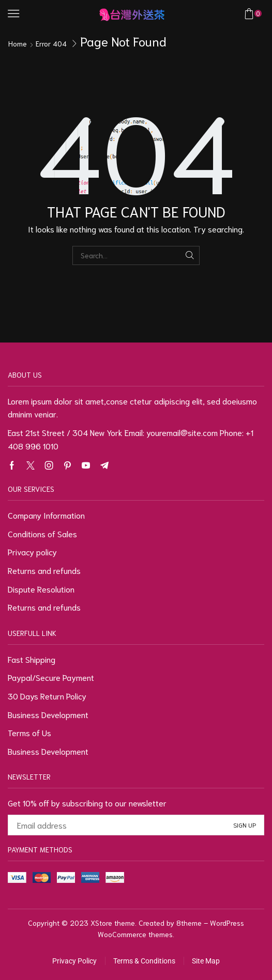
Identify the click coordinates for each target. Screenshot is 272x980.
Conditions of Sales (42, 533)
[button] (14, 14)
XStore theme (113, 923)
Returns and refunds (44, 570)
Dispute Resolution (41, 589)
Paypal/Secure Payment (51, 677)
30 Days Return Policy (47, 696)
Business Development (48, 714)
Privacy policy (32, 551)
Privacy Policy (74, 961)
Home (18, 43)
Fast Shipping (32, 659)
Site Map (206, 961)
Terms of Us (29, 732)
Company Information (46, 515)
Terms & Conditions (144, 961)
